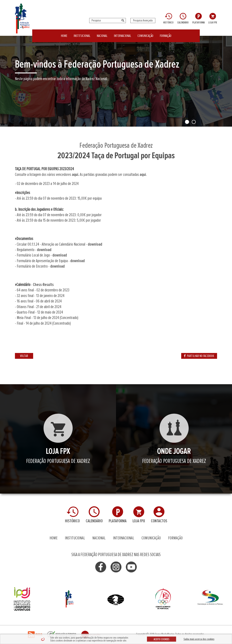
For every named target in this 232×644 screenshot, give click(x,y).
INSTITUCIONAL (82, 34)
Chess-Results (43, 285)
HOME (64, 34)
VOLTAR (24, 356)
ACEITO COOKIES (162, 639)
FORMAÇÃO (166, 34)
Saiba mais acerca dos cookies (199, 639)
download (95, 244)
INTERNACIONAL (122, 34)
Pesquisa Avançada (143, 21)
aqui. (75, 175)
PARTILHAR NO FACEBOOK (199, 356)
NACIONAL (102, 34)
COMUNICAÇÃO (145, 34)
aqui (143, 175)
